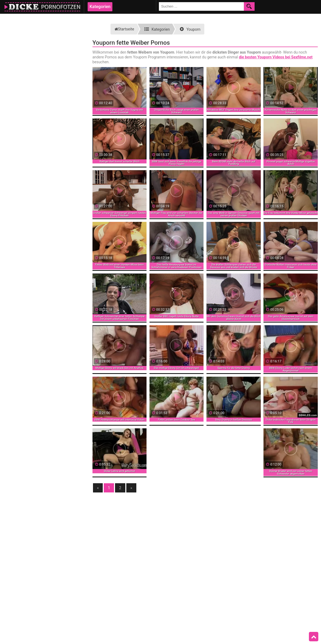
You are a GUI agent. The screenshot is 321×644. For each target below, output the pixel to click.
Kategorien (100, 7)
